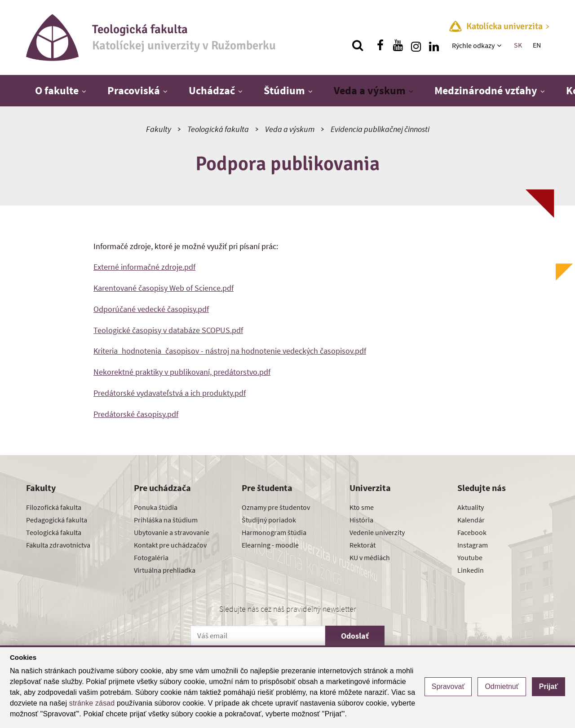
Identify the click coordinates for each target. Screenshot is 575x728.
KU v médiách (370, 557)
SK (518, 45)
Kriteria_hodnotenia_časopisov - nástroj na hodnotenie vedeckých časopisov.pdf (230, 351)
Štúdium (284, 90)
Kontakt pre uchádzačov (170, 545)
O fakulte (57, 90)
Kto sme (362, 507)
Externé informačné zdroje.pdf (144, 267)
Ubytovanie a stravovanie (172, 532)
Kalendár (471, 520)
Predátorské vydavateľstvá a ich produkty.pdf (170, 393)
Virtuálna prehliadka (165, 570)
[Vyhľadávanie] (358, 45)
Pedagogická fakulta (57, 520)
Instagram (473, 545)
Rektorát (363, 545)
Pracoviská (134, 90)
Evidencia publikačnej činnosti (380, 129)
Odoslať (355, 636)
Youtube (470, 557)
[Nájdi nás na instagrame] (416, 45)
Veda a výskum (370, 90)
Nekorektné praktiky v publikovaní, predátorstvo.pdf (182, 372)
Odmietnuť (502, 686)
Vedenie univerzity (377, 532)
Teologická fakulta (218, 129)
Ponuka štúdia (156, 507)
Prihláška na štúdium (166, 520)
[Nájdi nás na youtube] (398, 45)
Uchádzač (212, 90)
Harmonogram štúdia (274, 532)
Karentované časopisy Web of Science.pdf (164, 288)
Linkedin (471, 570)
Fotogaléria (151, 557)
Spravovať (448, 686)
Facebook (472, 532)
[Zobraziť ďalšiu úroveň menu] (500, 45)
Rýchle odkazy (473, 45)
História (361, 520)
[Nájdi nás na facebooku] (380, 45)
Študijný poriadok (269, 520)
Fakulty (159, 129)
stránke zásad (92, 703)
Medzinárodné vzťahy (486, 90)
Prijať (548, 686)
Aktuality (471, 507)
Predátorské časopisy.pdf (136, 414)
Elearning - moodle (270, 545)
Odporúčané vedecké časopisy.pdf (151, 309)
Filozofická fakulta (54, 507)
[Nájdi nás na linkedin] (434, 45)
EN (537, 45)
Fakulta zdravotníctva (58, 545)
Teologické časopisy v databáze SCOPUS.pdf (168, 330)
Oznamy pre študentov (276, 507)
